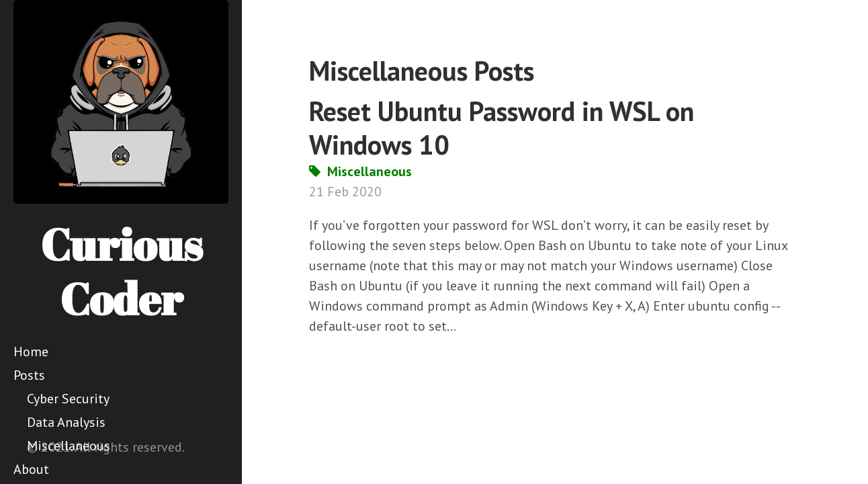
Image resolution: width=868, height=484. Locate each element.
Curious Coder (121, 271)
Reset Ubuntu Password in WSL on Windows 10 (502, 128)
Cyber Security (68, 399)
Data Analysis (66, 422)
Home (31, 352)
